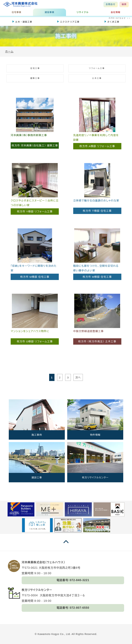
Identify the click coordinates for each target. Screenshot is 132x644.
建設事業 (49, 12)
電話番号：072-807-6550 (73, 608)
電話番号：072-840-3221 (73, 580)
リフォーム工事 (97, 68)
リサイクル (83, 12)
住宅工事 (35, 68)
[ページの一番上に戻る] (66, 545)
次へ (78, 377)
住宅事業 (16, 12)
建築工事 (35, 78)
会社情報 (115, 12)
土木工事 (97, 78)
